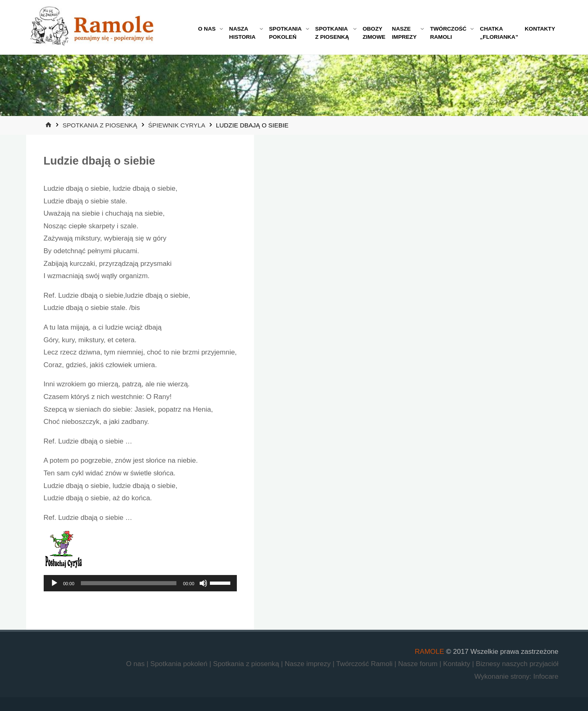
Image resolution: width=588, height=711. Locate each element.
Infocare (546, 676)
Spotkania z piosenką (100, 125)
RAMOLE (430, 652)
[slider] (129, 583)
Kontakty (458, 664)
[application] (140, 583)
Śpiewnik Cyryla (177, 125)
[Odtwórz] (54, 583)
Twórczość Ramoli (365, 664)
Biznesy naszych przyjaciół (517, 664)
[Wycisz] (203, 583)
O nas (136, 664)
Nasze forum (419, 664)
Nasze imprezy (308, 664)
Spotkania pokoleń (180, 664)
